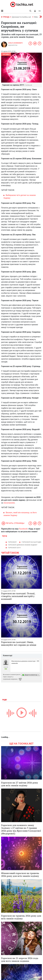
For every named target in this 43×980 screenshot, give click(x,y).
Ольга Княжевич (15, 43)
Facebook (23, 529)
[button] (35, 11)
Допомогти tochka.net (22, 17)
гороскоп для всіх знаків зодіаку (23, 545)
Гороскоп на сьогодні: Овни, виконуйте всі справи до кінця (19, 643)
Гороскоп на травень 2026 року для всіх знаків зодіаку (21, 917)
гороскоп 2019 (14, 548)
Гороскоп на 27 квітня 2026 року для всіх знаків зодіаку (20, 784)
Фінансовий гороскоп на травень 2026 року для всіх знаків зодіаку (20, 875)
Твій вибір (6, 54)
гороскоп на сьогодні (31, 542)
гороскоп (12, 542)
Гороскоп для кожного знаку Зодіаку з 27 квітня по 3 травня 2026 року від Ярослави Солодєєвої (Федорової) (21, 829)
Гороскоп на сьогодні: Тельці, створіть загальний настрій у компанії (18, 596)
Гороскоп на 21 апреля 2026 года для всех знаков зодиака (20, 960)
